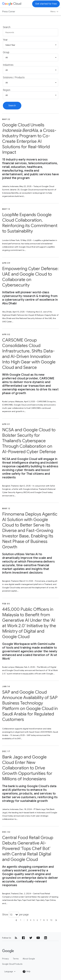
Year (5, 40)
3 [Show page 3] (27, 920)
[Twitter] (31, 938)
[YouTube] (38, 938)
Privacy (5, 959)
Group (6, 52)
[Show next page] (56, 921)
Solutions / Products (14, 77)
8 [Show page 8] (44, 920)
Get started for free (46, 4)
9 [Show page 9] (47, 920)
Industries (8, 65)
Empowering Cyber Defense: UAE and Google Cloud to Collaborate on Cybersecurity (30, 277)
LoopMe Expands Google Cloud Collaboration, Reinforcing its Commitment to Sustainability (30, 223)
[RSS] (16, 938)
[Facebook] (23, 938)
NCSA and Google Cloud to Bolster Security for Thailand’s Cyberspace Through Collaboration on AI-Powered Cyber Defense (29, 441)
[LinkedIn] (46, 938)
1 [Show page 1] (21, 920)
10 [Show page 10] (51, 920)
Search (7, 27)
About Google (29, 959)
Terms (16, 959)
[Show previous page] (16, 921)
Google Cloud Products (12, 964)
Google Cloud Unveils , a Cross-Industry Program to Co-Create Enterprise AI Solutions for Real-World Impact (29, 139)
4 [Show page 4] (31, 920)
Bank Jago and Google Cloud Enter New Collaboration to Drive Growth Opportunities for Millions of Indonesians (27, 768)
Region (7, 90)
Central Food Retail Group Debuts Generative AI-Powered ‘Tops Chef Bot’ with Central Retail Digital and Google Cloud (28, 848)
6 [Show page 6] (37, 920)
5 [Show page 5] (34, 920)
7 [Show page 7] (41, 920)
